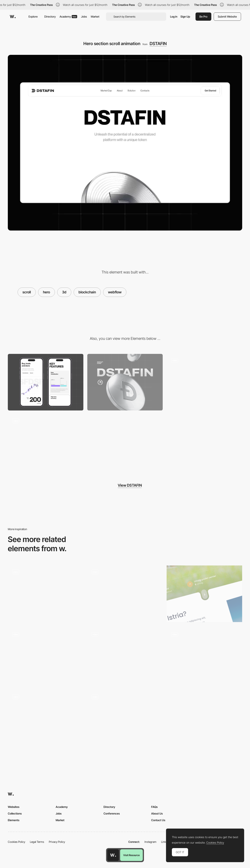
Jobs (84, 16)
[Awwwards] (13, 17)
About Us (157, 813)
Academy (68, 16)
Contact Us (158, 820)
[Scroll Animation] (125, 594)
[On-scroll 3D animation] (46, 656)
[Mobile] (46, 382)
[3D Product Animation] (204, 656)
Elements (14, 820)
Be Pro (203, 16)
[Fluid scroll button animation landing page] (204, 594)
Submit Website (227, 16)
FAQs (154, 807)
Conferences (112, 813)
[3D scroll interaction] (46, 719)
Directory (50, 16)
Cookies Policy (17, 842)
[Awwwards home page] (113, 855)
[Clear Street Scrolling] (125, 656)
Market (95, 16)
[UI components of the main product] (204, 382)
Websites (14, 807)
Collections (15, 813)
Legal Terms (37, 842)
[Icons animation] (46, 443)
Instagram (150, 842)
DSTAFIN (158, 44)
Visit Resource (131, 855)
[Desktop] (125, 382)
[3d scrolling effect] (46, 594)
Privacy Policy (57, 842)
